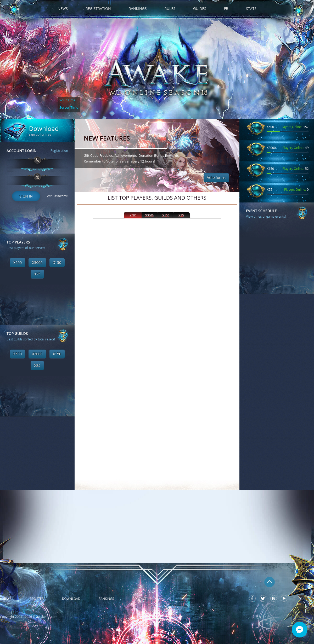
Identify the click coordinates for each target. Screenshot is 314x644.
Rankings (138, 8)
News (63, 8)
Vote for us (216, 178)
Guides (200, 8)
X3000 (37, 262)
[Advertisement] (37, 449)
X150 (57, 262)
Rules (170, 8)
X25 (37, 274)
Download (71, 599)
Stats (251, 8)
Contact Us (142, 599)
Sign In (26, 196)
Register (37, 599)
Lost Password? (57, 196)
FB (226, 8)
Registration (98, 8)
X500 (18, 262)
